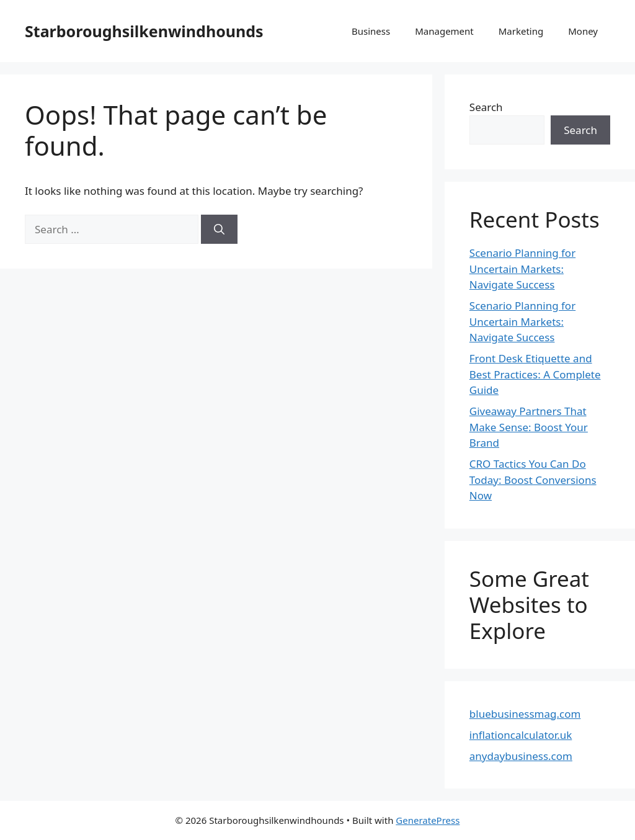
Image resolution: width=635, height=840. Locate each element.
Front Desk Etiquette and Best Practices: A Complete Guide (535, 374)
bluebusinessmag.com (525, 714)
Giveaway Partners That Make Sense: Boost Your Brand (529, 427)
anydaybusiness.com (521, 756)
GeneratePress (428, 820)
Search (486, 107)
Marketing (521, 31)
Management (444, 31)
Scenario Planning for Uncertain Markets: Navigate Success (522, 269)
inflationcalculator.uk (521, 735)
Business (371, 31)
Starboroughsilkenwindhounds (144, 31)
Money (583, 31)
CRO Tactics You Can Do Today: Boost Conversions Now (533, 480)
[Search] (219, 230)
